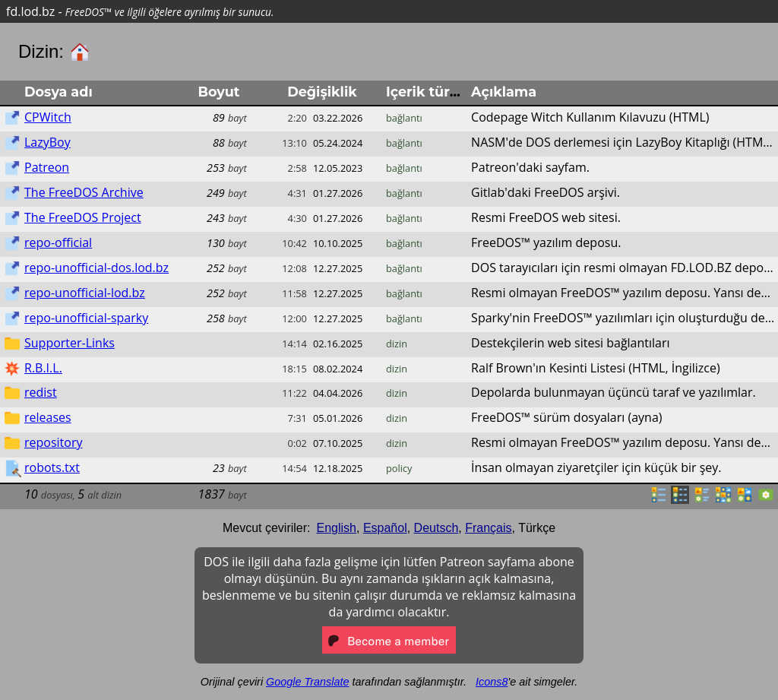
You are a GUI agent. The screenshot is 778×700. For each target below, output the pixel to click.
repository (53, 442)
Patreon (47, 167)
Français (488, 528)
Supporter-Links (70, 343)
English (337, 528)
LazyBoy (47, 142)
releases (48, 417)
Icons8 (492, 682)
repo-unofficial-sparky (86, 318)
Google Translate (307, 682)
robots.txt (52, 467)
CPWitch (48, 117)
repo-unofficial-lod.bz (85, 293)
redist (41, 392)
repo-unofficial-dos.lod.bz (96, 268)
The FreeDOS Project (83, 217)
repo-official (58, 242)
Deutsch (436, 528)
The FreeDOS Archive (84, 192)
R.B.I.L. (43, 368)
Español (385, 528)
